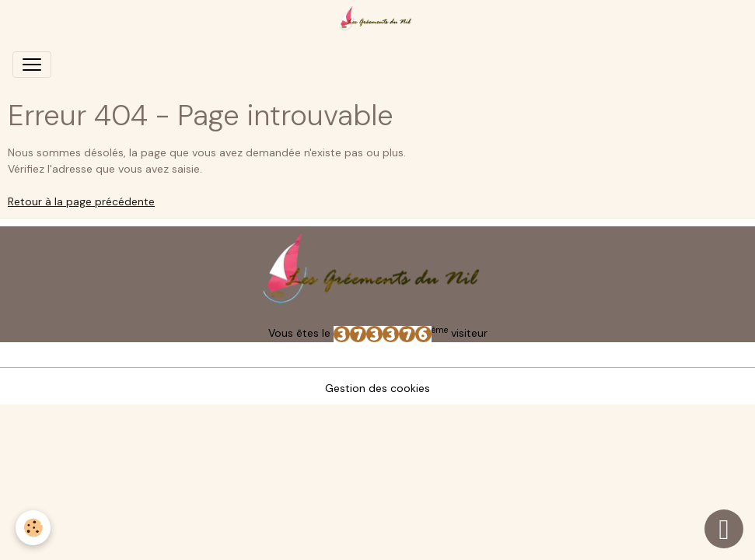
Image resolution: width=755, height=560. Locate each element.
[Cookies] (33, 528)
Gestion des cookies (377, 388)
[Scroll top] (724, 529)
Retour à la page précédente (81, 201)
